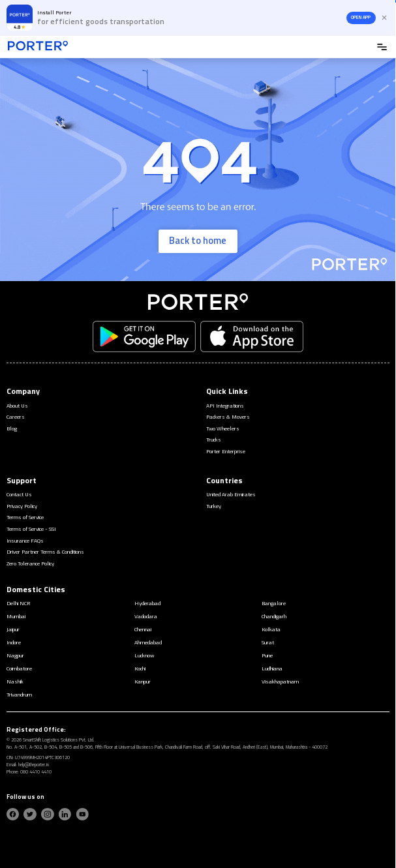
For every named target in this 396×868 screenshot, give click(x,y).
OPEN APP (361, 17)
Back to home (198, 241)
